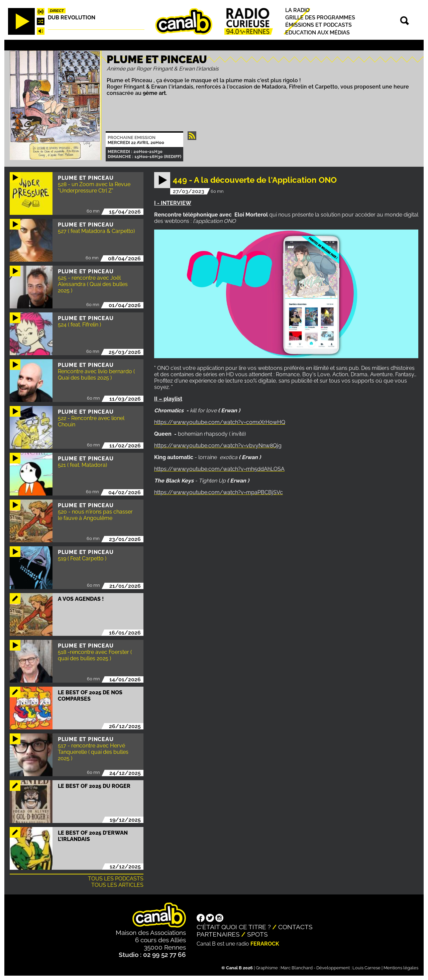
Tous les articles (117, 885)
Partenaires (218, 934)
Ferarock (265, 944)
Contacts (295, 927)
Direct (57, 11)
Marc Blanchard (297, 968)
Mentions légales (401, 968)
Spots (257, 934)
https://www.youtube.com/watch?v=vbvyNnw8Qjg (218, 446)
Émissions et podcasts (318, 25)
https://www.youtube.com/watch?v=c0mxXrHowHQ (220, 422)
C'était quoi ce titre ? (234, 927)
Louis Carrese (366, 968)
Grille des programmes (320, 18)
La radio (297, 10)
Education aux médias (317, 33)
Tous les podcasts (116, 879)
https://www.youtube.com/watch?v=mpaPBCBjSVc (219, 492)
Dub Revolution (72, 18)
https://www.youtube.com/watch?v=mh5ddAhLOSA (219, 469)
